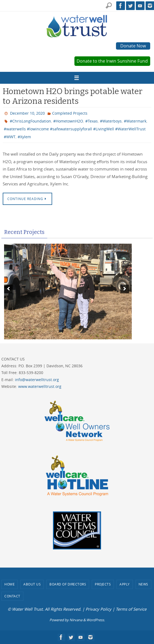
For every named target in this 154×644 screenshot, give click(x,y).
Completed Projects (70, 113)
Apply (125, 584)
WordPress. (96, 620)
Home (10, 584)
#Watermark (135, 121)
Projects (103, 584)
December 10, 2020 (27, 113)
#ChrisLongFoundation (30, 121)
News (143, 584)
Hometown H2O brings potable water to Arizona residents (73, 96)
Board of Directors (68, 584)
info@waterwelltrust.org (37, 380)
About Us (32, 584)
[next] (125, 289)
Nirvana (76, 620)
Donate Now (133, 46)
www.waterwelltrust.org (40, 386)
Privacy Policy (98, 609)
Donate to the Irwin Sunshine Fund (112, 61)
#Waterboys (111, 121)
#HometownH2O (68, 121)
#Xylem (24, 137)
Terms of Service (131, 609)
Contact (12, 596)
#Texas (92, 121)
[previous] (8, 289)
